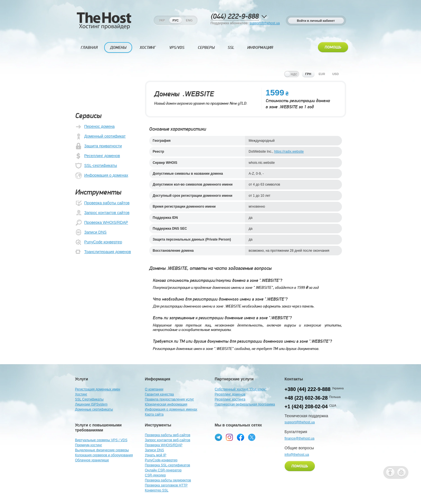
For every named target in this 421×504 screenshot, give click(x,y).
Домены (118, 48)
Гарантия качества (160, 394)
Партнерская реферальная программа (245, 404)
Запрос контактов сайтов (102, 213)
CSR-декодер (155, 475)
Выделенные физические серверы (102, 450)
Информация (260, 48)
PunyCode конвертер (99, 242)
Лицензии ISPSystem (91, 404)
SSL (231, 48)
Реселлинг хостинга (230, 399)
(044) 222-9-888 (235, 17)
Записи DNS (91, 232)
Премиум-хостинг (89, 445)
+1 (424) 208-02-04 (306, 407)
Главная (89, 48)
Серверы (206, 48)
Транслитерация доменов (103, 252)
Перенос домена (95, 127)
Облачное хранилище (92, 460)
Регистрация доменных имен (98, 389)
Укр (162, 20)
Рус (176, 20)
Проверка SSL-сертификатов (168, 465)
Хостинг (148, 48)
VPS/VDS (177, 48)
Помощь (333, 47)
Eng (189, 20)
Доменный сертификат (100, 136)
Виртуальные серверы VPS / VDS (101, 440)
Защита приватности (99, 146)
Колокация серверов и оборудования (104, 455)
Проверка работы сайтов (102, 203)
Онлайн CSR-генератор (163, 470)
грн (308, 74)
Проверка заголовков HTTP (166, 485)
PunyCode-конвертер (161, 460)
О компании (154, 389)
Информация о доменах (102, 176)
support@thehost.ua (265, 23)
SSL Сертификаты (89, 399)
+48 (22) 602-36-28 (306, 398)
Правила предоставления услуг (170, 399)
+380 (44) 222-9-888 (308, 389)
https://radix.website (289, 152)
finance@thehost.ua (300, 438)
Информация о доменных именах (171, 409)
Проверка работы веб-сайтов (168, 435)
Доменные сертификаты (94, 409)
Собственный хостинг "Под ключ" (241, 389)
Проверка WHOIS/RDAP (102, 223)
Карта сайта (154, 414)
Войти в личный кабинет (316, 21)
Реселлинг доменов (98, 156)
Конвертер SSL (157, 490)
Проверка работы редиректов (168, 480)
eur (322, 74)
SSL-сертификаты (96, 166)
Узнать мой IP (156, 455)
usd (335, 74)
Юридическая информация (166, 404)
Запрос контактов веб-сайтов (168, 440)
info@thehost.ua (297, 455)
